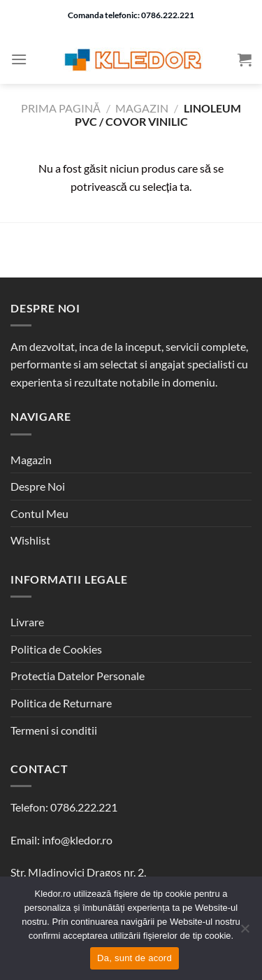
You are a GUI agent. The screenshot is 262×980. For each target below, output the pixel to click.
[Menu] (19, 59)
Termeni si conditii (54, 730)
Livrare (27, 622)
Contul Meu (39, 513)
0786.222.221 (84, 807)
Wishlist (30, 540)
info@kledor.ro (77, 840)
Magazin (142, 108)
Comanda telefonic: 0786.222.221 (131, 15)
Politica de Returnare (61, 703)
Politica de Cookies (56, 649)
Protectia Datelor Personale (78, 676)
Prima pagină (61, 108)
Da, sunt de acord (134, 958)
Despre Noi (38, 486)
